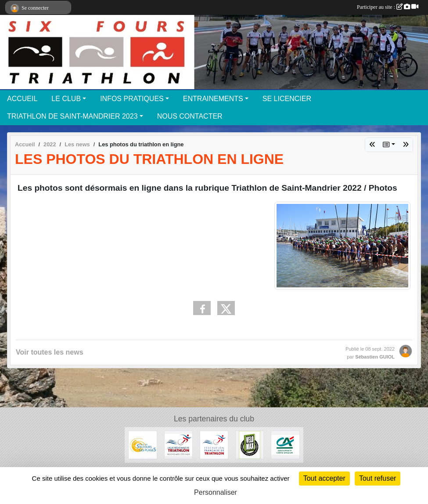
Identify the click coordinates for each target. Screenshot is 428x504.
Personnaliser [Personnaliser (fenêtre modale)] (216, 492)
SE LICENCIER (287, 99)
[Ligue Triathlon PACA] (178, 444)
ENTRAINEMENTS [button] (213, 99)
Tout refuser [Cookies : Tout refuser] (378, 478)
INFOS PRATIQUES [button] (132, 99)
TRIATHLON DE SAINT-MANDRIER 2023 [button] (72, 116)
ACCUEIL (22, 99)
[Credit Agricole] (285, 444)
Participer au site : (388, 7)
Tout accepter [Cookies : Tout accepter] (324, 478)
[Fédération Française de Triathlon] (214, 444)
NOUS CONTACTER (190, 116)
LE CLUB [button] (66, 99)
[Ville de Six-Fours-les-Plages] (142, 444)
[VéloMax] (250, 444)
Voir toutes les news (50, 352)
